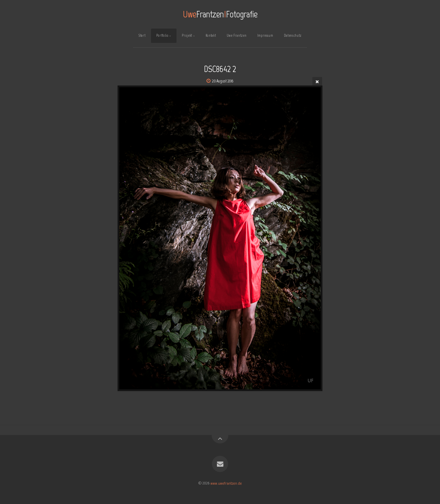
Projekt (187, 35)
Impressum (265, 35)
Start (142, 35)
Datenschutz (293, 35)
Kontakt (211, 35)
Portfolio (162, 35)
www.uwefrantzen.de (226, 483)
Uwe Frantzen (237, 35)
